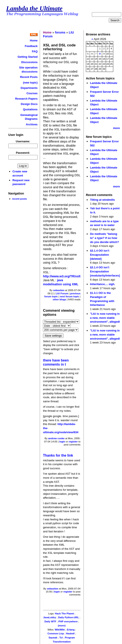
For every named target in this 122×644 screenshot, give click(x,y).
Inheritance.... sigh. (102, 284)
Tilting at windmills (102, 200)
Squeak (53, 638)
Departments (29, 88)
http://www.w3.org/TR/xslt (62, 276)
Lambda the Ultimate (34, 8)
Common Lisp (56, 633)
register (73, 442)
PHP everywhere (68, 621)
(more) (62, 626)
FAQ (35, 51)
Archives (32, 124)
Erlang (71, 630)
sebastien (59, 290)
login (62, 442)
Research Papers (26, 99)
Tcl (61, 638)
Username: (23, 141)
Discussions (29, 62)
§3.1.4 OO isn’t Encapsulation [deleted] (100, 255)
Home (34, 40)
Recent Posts (29, 77)
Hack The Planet (64, 614)
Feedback (31, 46)
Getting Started (28, 57)
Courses (32, 93)
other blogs (60, 299)
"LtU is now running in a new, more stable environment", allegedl (105, 318)
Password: (23, 153)
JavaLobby (50, 617)
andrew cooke (56, 438)
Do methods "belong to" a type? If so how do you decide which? (104, 238)
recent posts (19, 199)
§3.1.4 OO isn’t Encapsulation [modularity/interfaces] (105, 271)
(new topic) (30, 83)
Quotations (30, 109)
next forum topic (69, 296)
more (116, 128)
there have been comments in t (56, 362)
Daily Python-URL (68, 617)
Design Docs (29, 104)
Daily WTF (50, 621)
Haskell (70, 633)
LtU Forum (62, 293)
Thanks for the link (58, 455)
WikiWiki (60, 630)
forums (60, 32)
